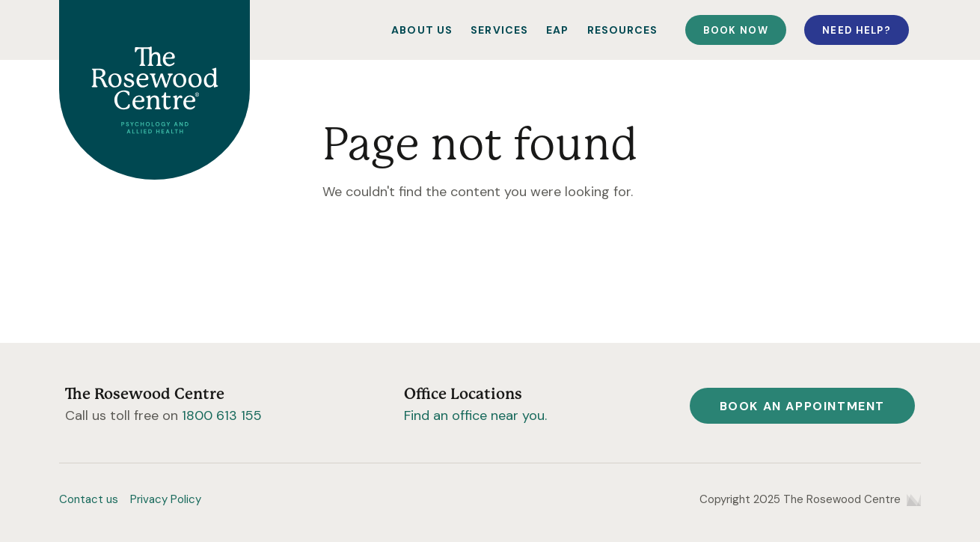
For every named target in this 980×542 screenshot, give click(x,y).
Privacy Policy (166, 499)
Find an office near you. (475, 415)
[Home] (154, 90)
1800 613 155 (222, 415)
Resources (623, 30)
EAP (557, 30)
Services (499, 30)
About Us (422, 30)
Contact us (89, 499)
